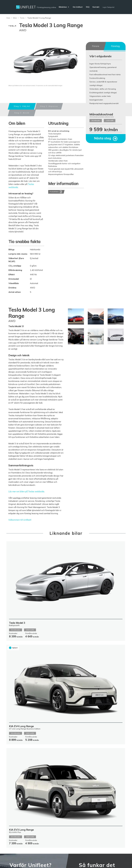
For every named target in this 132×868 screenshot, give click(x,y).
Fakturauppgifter (86, 810)
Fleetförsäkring (65, 818)
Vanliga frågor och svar (85, 803)
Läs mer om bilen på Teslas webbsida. (26, 491)
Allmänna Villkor (65, 813)
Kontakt (82, 813)
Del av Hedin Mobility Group (64, 804)
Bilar (15, 18)
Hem (8, 18)
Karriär (61, 826)
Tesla (22, 18)
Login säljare (120, 861)
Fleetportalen (64, 816)
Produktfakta (56, 192)
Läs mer (18, 725)
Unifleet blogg (84, 807)
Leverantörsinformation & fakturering (23, 852)
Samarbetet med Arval (65, 809)
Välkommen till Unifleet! (20, 520)
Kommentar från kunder (65, 822)
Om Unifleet (63, 800)
